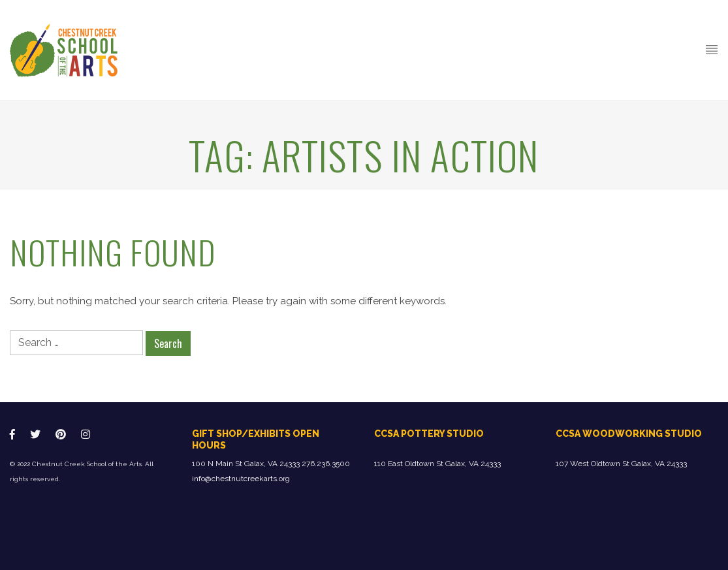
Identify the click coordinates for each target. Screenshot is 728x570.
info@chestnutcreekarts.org (241, 479)
